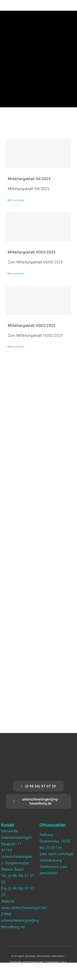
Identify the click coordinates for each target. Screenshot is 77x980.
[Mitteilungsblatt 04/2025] (38, 154)
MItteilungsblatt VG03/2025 (32, 252)
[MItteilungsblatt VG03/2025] (38, 227)
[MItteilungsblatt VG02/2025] (38, 300)
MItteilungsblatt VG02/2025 (32, 326)
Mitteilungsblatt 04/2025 (29, 179)
